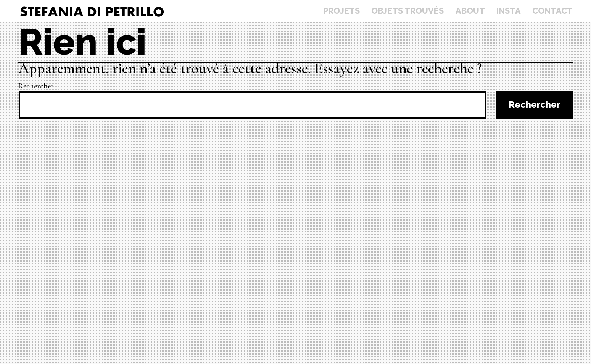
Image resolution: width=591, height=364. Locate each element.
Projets (341, 11)
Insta (509, 11)
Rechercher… (39, 86)
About (470, 11)
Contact (552, 11)
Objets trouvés (407, 11)
